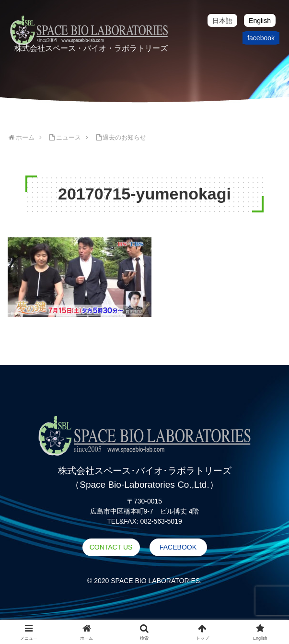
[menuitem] (222, 20)
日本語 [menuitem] (222, 21)
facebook (261, 38)
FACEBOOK (178, 547)
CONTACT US (111, 547)
